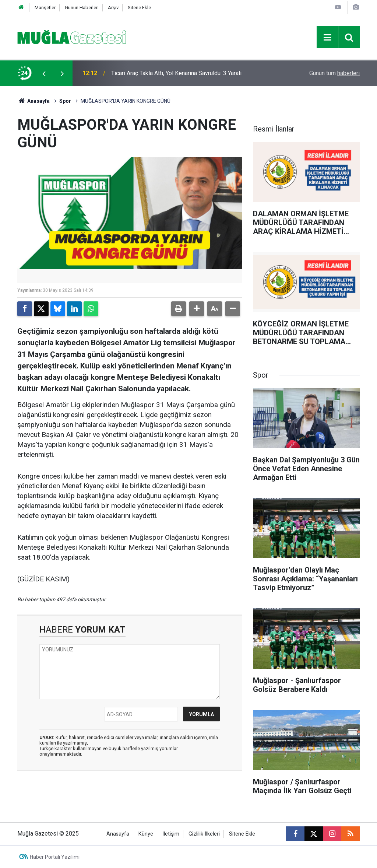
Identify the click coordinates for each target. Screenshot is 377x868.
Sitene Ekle (139, 8)
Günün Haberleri (82, 8)
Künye (146, 834)
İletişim (171, 834)
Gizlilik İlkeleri (204, 834)
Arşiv (113, 8)
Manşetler (45, 8)
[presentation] (44, 73)
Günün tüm (334, 73)
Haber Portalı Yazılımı (55, 857)
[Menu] (327, 38)
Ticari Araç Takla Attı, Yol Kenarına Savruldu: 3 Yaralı (176, 73)
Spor (65, 101)
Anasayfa (34, 101)
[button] (197, 309)
